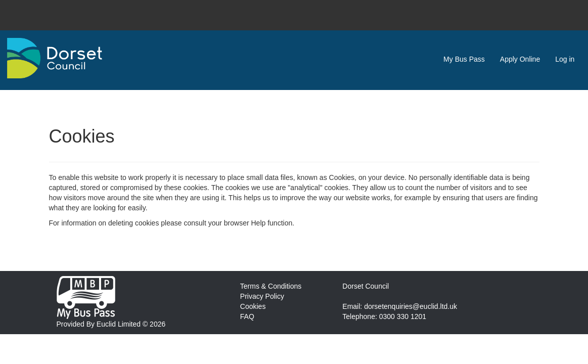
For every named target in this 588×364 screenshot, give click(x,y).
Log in (565, 59)
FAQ (247, 316)
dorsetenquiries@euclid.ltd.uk (411, 306)
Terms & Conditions (271, 286)
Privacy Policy (262, 296)
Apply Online (520, 59)
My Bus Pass (464, 59)
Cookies (253, 306)
